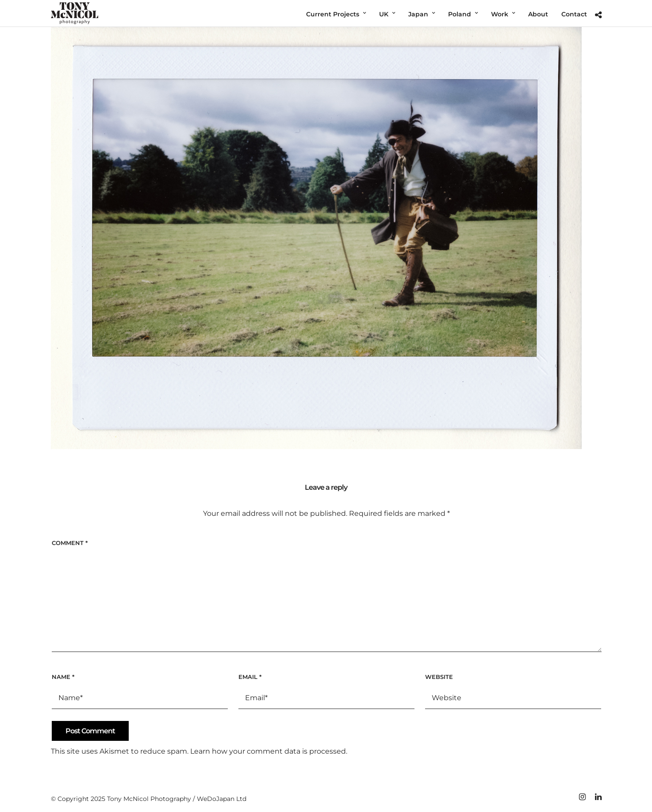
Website (439, 677)
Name (63, 677)
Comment (70, 543)
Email (250, 677)
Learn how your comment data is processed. (269, 751)
